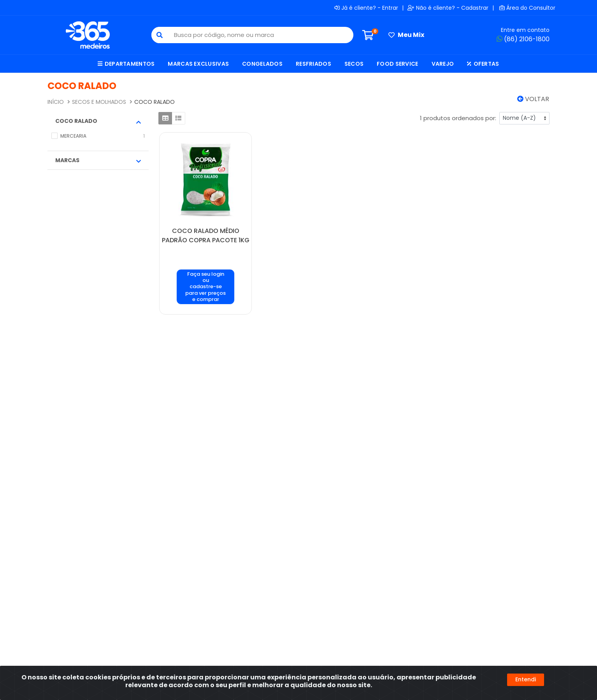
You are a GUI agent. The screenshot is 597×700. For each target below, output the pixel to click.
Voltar (533, 99)
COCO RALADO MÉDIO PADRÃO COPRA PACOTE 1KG (206, 235)
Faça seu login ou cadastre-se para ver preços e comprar (205, 287)
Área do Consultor (527, 8)
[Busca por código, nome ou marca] (260, 35)
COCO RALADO (98, 121)
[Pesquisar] (160, 35)
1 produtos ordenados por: (458, 118)
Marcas (98, 160)
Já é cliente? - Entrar (366, 8)
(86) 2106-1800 (523, 39)
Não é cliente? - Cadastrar (448, 8)
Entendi (526, 679)
